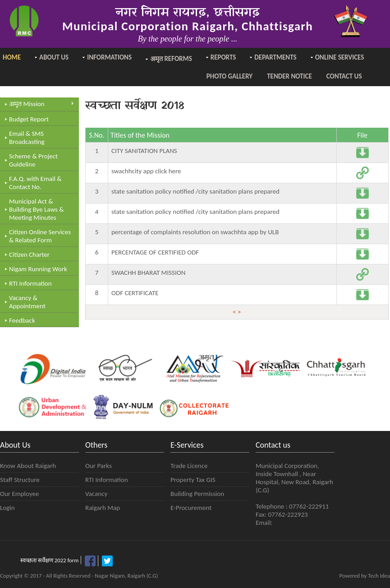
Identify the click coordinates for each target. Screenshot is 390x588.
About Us (54, 57)
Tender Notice (289, 76)
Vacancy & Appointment (27, 302)
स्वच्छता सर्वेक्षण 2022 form (49, 560)
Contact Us (344, 76)
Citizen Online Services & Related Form (40, 236)
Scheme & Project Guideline (33, 160)
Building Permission (197, 494)
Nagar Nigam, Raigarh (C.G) (126, 576)
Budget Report (29, 119)
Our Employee (19, 494)
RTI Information (30, 283)
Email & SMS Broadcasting (27, 138)
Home (12, 57)
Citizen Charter (29, 255)
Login (7, 508)
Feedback (22, 320)
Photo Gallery (229, 76)
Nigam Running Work (38, 269)
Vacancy (96, 494)
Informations (109, 57)
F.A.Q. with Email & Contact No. (35, 183)
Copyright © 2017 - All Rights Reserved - (47, 576)
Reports (223, 57)
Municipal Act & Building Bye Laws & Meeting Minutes (37, 209)
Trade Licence (189, 466)
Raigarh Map (103, 508)
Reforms (171, 59)
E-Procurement (191, 508)
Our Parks (99, 466)
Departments (275, 57)
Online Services (340, 57)
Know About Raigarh (28, 466)
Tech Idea (379, 576)
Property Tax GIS (193, 480)
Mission (42, 104)
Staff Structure (20, 480)
